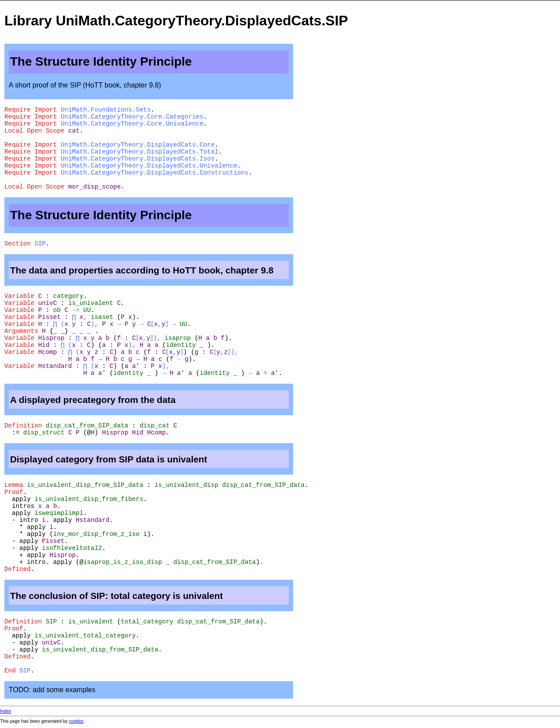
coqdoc (77, 721)
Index (5, 711)
